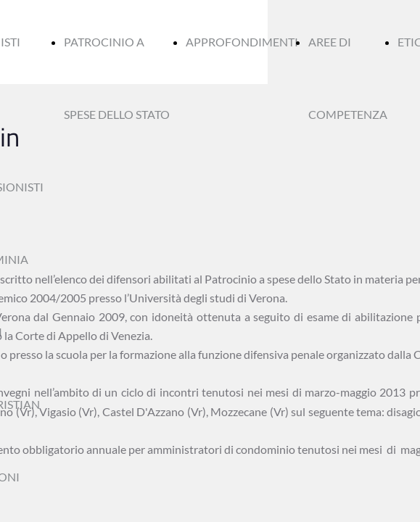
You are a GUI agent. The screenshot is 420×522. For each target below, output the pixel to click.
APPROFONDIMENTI (242, 42)
